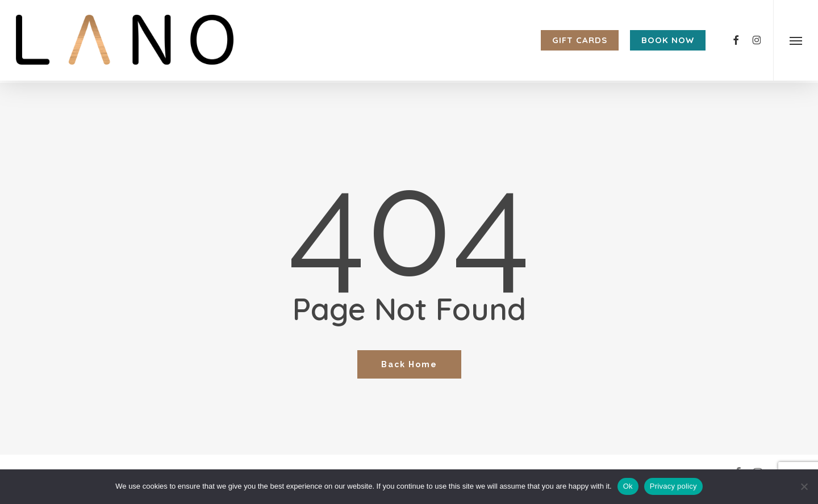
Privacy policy (673, 486)
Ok (628, 486)
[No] (804, 486)
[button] (796, 41)
